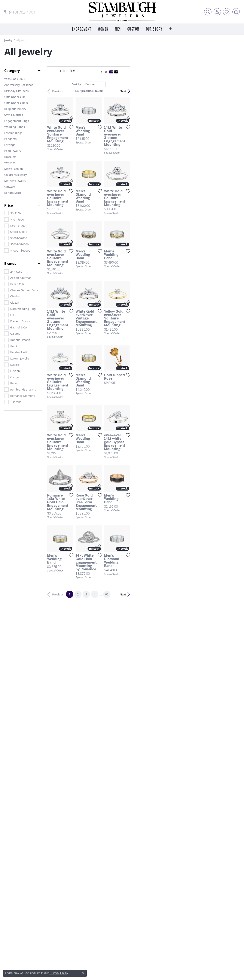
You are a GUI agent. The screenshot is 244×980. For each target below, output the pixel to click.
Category (12, 71)
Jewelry (8, 40)
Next (232, 91)
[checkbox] (13, 213)
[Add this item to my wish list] (106, 164)
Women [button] (103, 29)
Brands (10, 264)
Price (9, 205)
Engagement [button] (82, 29)
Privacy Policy (59, 973)
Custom (133, 29)
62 (161, 797)
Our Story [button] (154, 29)
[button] (208, 12)
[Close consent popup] (83, 973)
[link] (20, 12)
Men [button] (118, 29)
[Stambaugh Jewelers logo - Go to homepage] (122, 12)
